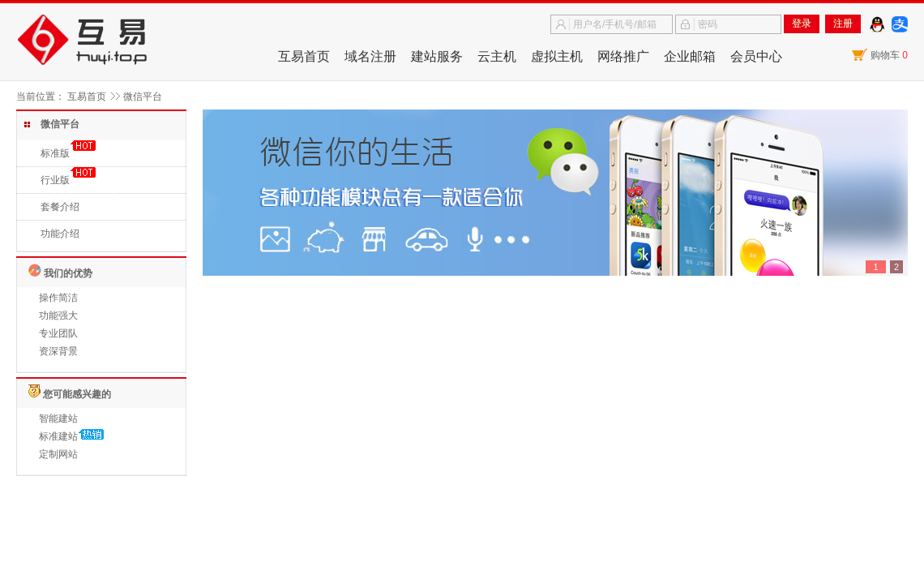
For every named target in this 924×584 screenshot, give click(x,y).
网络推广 (623, 56)
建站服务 (437, 56)
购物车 (889, 55)
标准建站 (58, 436)
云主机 (497, 56)
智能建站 (58, 419)
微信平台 (143, 97)
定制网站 (58, 454)
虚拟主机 (557, 56)
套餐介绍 (60, 207)
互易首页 (304, 56)
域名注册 (370, 56)
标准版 (55, 153)
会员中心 (756, 56)
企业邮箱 (690, 56)
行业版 (55, 180)
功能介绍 (60, 234)
